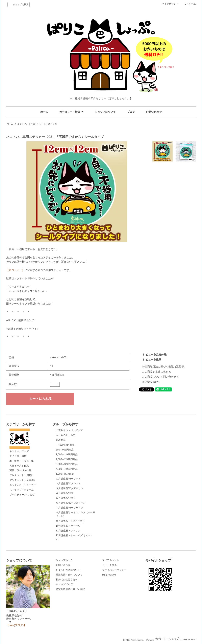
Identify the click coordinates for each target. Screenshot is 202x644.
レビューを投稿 (152, 360)
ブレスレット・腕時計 (22, 475)
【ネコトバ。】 (15, 270)
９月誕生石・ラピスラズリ (70, 521)
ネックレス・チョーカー (23, 485)
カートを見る (109, 565)
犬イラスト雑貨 (18, 456)
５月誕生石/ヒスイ (66, 498)
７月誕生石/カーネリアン (69, 508)
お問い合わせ (154, 112)
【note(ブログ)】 (16, 625)
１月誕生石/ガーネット (68, 479)
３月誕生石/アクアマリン (69, 488)
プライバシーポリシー (114, 570)
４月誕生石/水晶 (65, 493)
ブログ (131, 112)
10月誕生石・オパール (68, 526)
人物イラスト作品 (19, 466)
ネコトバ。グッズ (26, 124)
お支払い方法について (68, 570)
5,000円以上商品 (65, 474)
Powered (171, 640)
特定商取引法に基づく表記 (70, 589)
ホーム (44, 112)
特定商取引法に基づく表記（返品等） (164, 367)
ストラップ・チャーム (22, 490)
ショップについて (105, 112)
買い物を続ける (151, 382)
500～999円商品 (65, 450)
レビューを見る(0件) (155, 355)
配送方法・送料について (69, 575)
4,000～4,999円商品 (67, 469)
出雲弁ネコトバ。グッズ (69, 430)
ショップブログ (64, 584)
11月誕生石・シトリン (68, 531)
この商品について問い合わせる (160, 377)
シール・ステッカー (49, 124)
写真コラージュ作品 (20, 470)
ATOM (112, 575)
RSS (105, 575)
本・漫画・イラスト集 (22, 461)
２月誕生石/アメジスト (68, 484)
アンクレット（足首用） (23, 480)
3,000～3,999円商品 (67, 464)
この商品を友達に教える (157, 372)
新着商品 (61, 440)
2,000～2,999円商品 (67, 459)
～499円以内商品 (65, 445)
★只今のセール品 (66, 435)
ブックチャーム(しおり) (22, 495)
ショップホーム (64, 560)
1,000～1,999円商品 (67, 455)
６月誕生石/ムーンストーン (71, 503)
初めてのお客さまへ (67, 580)
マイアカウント (170, 4)
